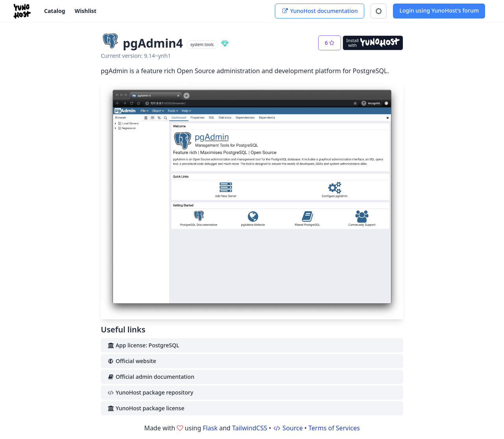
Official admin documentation (151, 377)
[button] (379, 11)
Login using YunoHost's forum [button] (439, 10)
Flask (210, 428)
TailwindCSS (250, 428)
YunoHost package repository (150, 392)
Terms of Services (334, 428)
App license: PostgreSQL (143, 345)
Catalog (55, 11)
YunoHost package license (146, 408)
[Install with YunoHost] (373, 43)
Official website (132, 361)
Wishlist (86, 11)
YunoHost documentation (320, 11)
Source (288, 428)
